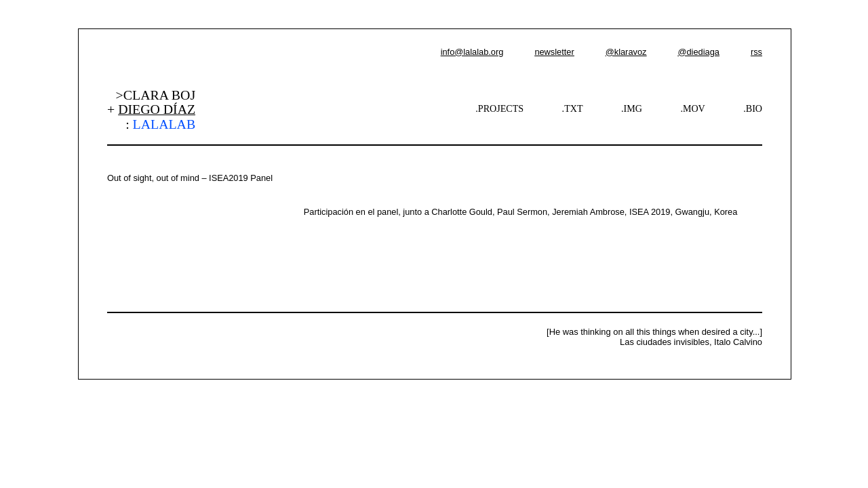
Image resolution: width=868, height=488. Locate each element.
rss (756, 52)
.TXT (573, 108)
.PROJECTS (499, 108)
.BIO (753, 108)
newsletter (554, 52)
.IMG (632, 108)
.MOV (692, 108)
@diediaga (698, 52)
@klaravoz (626, 52)
